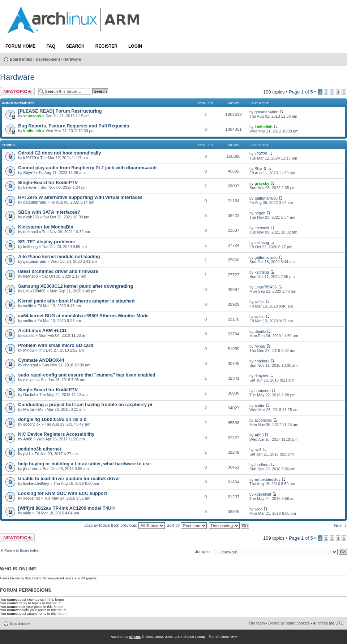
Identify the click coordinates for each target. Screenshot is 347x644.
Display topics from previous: (124, 525)
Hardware (72, 59)
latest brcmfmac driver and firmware (58, 271)
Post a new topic (17, 92)
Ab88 (28, 439)
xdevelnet (31, 498)
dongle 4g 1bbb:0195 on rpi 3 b (52, 419)
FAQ (51, 46)
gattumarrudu (35, 202)
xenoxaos (32, 116)
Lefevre (30, 187)
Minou (28, 350)
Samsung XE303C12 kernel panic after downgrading (76, 286)
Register (106, 46)
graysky (262, 183)
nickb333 (31, 217)
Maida (28, 409)
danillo (29, 335)
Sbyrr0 (29, 173)
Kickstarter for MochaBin (46, 227)
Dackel (29, 395)
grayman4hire (266, 112)
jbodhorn (31, 469)
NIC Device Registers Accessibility (56, 434)
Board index (21, 59)
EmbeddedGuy (36, 483)
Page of (301, 92)
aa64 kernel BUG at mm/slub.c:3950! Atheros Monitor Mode (83, 316)
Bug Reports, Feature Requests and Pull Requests (74, 126)
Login (135, 46)
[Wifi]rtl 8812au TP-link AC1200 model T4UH (66, 508)
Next (338, 526)
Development (48, 59)
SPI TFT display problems (46, 242)
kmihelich (32, 131)
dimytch (30, 380)
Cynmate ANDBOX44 (41, 360)
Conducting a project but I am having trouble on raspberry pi (85, 404)
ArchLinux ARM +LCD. (43, 330)
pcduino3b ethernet (40, 449)
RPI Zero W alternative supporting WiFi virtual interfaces (80, 197)
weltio (28, 306)
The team (257, 623)
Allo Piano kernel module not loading (59, 256)
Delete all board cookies (289, 623)
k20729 (29, 158)
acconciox (32, 424)
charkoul (31, 365)
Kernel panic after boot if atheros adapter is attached (76, 301)
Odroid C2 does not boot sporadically (59, 153)
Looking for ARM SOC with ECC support (63, 493)
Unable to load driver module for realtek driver (69, 478)
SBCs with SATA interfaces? (49, 212)
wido (27, 513)
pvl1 (27, 454)
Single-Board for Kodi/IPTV (48, 182)
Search (75, 46)
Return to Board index (22, 551)
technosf (31, 232)
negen (260, 213)
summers (262, 391)
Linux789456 (34, 291)
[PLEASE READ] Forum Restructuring (60, 111)
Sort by (187, 525)
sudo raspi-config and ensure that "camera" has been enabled (87, 375)
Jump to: (203, 552)
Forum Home (20, 46)
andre (259, 405)
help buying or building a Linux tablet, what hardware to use (84, 464)
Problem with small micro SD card (56, 345)
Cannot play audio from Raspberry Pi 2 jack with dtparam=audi (87, 168)
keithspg (30, 247)
